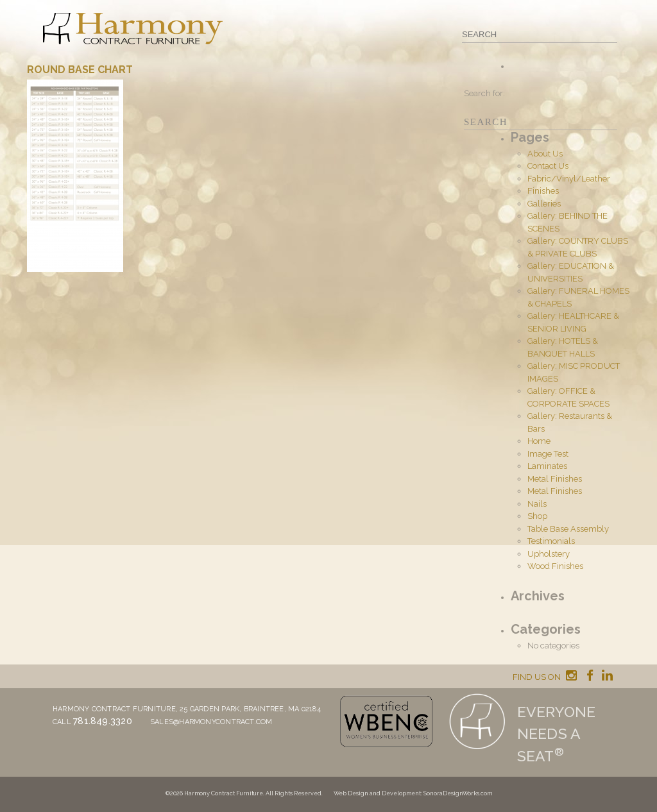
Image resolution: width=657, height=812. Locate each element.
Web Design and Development (377, 793)
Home (539, 441)
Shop (537, 516)
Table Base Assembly (568, 529)
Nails (537, 504)
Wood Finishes (555, 566)
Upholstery (549, 554)
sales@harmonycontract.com (211, 722)
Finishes (543, 191)
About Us (545, 154)
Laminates (547, 466)
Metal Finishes (555, 479)
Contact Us (548, 166)
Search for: (484, 93)
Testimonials (551, 541)
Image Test (548, 454)
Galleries (544, 204)
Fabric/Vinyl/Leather (569, 179)
